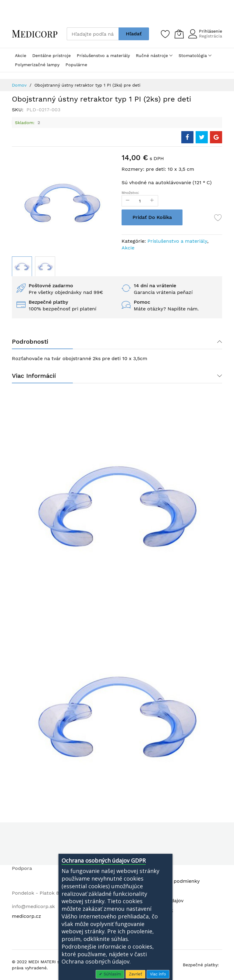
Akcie (128, 248)
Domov (19, 85)
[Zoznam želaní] (165, 34)
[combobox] (93, 34)
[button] (45, 266)
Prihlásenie (211, 31)
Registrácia (211, 36)
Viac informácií (34, 376)
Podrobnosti (30, 342)
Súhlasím (112, 974)
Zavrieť (135, 974)
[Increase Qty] (152, 201)
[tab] (117, 342)
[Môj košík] (179, 34)
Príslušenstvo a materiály (177, 241)
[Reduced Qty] (128, 201)
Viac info (158, 974)
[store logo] (35, 34)
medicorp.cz (27, 916)
